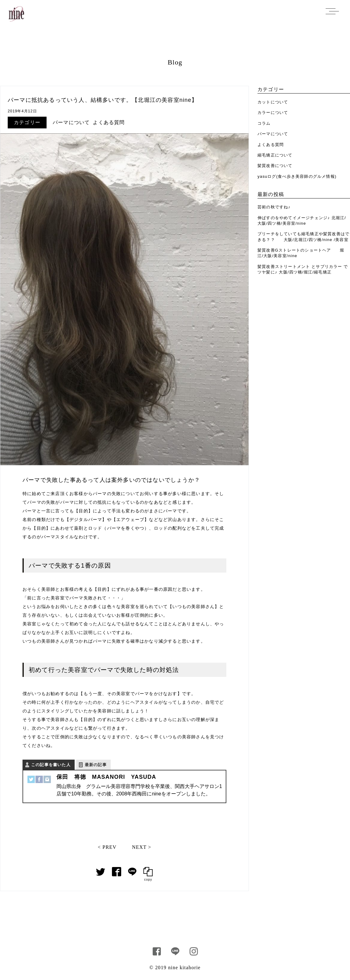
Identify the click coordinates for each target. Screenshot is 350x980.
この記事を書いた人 (51, 765)
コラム (264, 123)
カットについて (273, 102)
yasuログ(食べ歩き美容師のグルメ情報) (297, 176)
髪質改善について (275, 166)
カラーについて (273, 113)
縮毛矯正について (275, 155)
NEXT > (142, 847)
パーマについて (71, 122)
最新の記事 (96, 765)
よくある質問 (109, 122)
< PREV (107, 847)
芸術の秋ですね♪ (274, 207)
